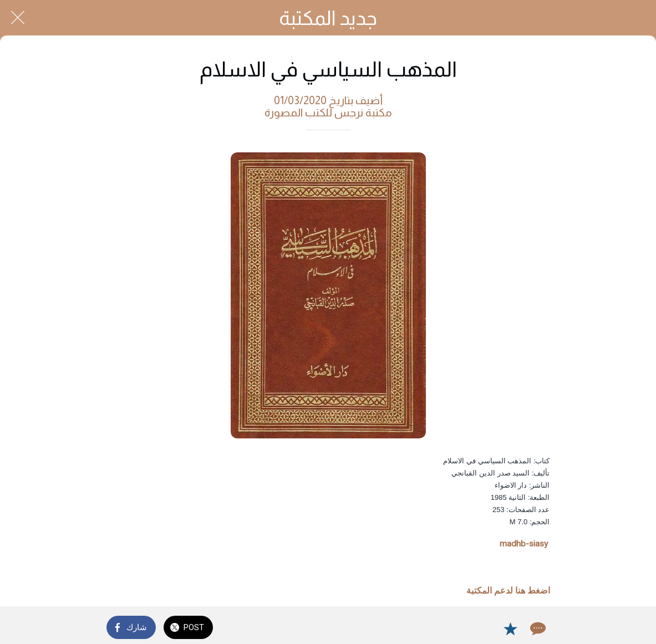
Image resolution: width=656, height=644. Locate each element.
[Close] (18, 18)
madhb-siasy (524, 544)
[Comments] (537, 628)
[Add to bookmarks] (510, 628)
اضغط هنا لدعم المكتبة (508, 591)
